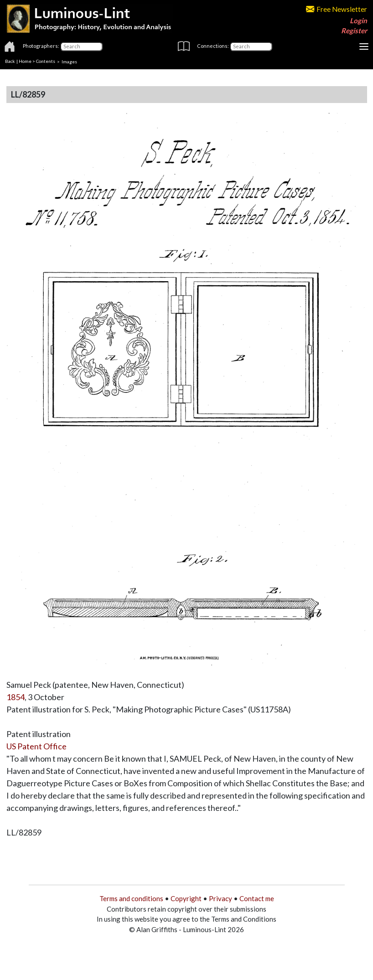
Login (358, 21)
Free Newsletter (337, 9)
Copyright (186, 898)
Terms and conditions (131, 898)
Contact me (257, 898)
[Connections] (251, 46)
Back (10, 61)
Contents (46, 61)
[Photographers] (81, 46)
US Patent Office (36, 746)
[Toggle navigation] (364, 46)
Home (25, 61)
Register (354, 31)
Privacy (220, 898)
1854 (16, 697)
